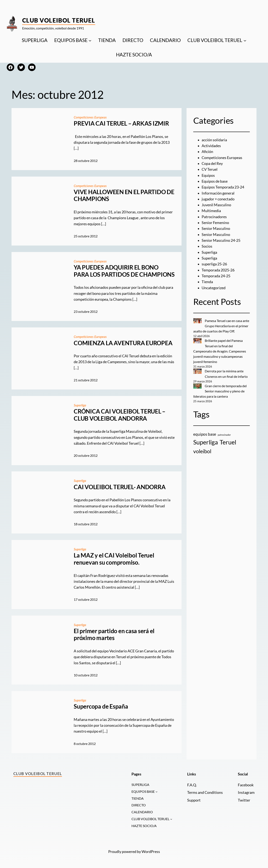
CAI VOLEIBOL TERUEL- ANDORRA (120, 487)
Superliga (80, 405)
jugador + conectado (218, 199)
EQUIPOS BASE (71, 40)
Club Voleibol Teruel (59, 20)
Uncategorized (214, 288)
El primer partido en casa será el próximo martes (114, 634)
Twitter (244, 800)
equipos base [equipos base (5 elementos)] (205, 434)
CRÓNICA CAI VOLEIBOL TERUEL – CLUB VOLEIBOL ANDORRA (120, 415)
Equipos (208, 175)
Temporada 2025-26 (218, 270)
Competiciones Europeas (90, 117)
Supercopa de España (101, 706)
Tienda (207, 282)
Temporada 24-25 (216, 276)
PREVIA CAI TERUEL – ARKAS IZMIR (121, 123)
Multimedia (211, 211)
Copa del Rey (212, 164)
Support (194, 800)
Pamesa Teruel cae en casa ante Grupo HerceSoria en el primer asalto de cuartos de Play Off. (221, 326)
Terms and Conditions (205, 792)
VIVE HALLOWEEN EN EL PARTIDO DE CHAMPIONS (124, 195)
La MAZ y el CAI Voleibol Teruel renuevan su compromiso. (114, 559)
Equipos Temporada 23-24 (223, 187)
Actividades (211, 146)
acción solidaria (214, 140)
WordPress (151, 852)
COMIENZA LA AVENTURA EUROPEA (123, 343)
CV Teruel (210, 169)
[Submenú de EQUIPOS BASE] (90, 40)
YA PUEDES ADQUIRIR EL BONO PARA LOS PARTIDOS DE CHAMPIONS (124, 271)
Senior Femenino (215, 223)
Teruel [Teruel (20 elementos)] (228, 442)
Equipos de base (215, 181)
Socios (207, 246)
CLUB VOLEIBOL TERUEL (215, 40)
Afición (207, 152)
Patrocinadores (214, 217)
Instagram (246, 792)
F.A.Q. (192, 785)
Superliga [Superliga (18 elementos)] (206, 442)
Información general (218, 193)
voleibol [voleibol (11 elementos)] (202, 451)
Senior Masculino (216, 228)
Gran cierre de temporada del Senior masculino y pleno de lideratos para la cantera (220, 391)
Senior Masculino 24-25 (221, 240)
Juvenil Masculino (216, 205)
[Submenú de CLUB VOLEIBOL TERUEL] (245, 40)
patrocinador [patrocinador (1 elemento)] (224, 435)
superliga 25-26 (214, 264)
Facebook (246, 785)
